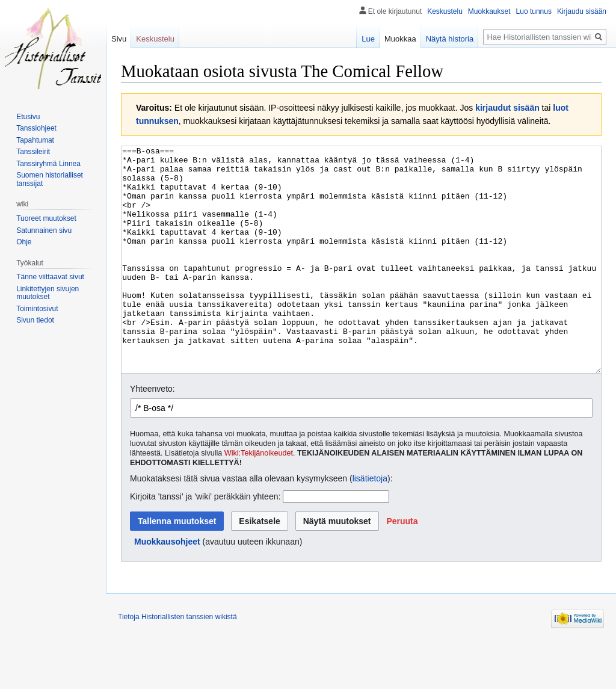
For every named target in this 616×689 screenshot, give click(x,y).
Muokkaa (400, 39)
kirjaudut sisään (507, 108)
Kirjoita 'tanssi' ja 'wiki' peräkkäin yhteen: (205, 542)
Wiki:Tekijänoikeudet (259, 498)
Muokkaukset (489, 11)
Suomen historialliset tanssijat (50, 179)
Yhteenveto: (152, 434)
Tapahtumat (35, 140)
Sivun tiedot (35, 320)
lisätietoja (370, 524)
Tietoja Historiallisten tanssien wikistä (177, 662)
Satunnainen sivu (44, 230)
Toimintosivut (37, 309)
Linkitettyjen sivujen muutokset (48, 293)
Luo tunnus (534, 11)
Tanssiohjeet (36, 128)
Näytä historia (450, 39)
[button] (402, 566)
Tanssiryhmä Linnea (48, 164)
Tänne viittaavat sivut (50, 277)
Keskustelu (445, 11)
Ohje (24, 242)
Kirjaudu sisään (582, 11)
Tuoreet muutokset (46, 218)
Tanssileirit (33, 152)
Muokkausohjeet (167, 587)
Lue (368, 39)
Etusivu (28, 117)
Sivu (119, 39)
